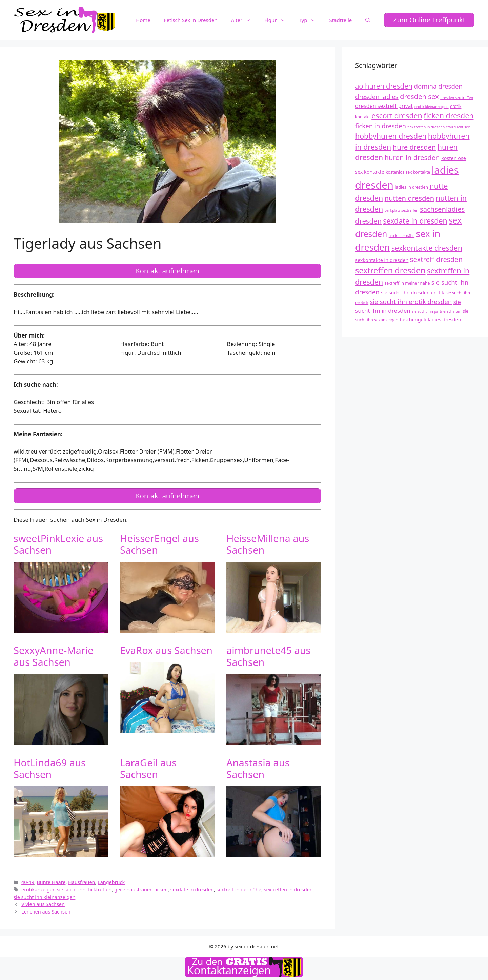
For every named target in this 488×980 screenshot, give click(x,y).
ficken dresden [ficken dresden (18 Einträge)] (449, 116)
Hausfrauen (82, 882)
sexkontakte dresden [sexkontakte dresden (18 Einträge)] (427, 248)
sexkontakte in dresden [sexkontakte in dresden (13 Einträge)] (382, 260)
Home (143, 20)
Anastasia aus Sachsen (258, 768)
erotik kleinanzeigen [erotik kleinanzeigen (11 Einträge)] (432, 107)
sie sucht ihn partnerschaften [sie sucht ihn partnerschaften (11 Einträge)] (436, 311)
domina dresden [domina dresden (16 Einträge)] (438, 86)
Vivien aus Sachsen (43, 904)
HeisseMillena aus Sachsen (268, 544)
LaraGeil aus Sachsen (148, 768)
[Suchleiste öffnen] (368, 20)
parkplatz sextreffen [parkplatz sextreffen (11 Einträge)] (402, 210)
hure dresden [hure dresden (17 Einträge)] (414, 147)
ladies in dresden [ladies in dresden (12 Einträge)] (411, 187)
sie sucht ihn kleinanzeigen (44, 897)
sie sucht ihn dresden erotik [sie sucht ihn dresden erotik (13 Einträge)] (412, 293)
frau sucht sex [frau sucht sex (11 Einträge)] (458, 127)
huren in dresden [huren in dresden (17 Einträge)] (412, 157)
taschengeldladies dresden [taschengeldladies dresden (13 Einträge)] (431, 319)
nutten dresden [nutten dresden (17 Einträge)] (410, 198)
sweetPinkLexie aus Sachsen (58, 544)
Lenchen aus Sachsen (46, 912)
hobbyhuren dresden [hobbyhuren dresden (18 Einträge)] (391, 136)
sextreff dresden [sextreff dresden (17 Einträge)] (436, 259)
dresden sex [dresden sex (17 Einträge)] (419, 96)
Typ (311, 20)
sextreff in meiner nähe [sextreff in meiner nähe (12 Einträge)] (407, 283)
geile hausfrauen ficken (141, 890)
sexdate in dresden (192, 890)
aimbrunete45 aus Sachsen (269, 656)
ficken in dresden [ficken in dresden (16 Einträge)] (381, 126)
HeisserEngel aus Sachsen (159, 544)
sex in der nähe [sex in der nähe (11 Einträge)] (402, 236)
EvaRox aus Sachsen (166, 650)
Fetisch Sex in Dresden (191, 20)
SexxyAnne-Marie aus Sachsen (54, 656)
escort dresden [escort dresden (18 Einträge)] (397, 116)
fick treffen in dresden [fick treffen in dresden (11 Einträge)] (426, 127)
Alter (245, 20)
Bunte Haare (51, 882)
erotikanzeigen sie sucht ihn (53, 890)
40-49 (28, 882)
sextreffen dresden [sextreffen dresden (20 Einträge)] (390, 270)
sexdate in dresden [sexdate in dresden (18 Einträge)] (415, 221)
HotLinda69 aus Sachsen (50, 768)
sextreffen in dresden (288, 890)
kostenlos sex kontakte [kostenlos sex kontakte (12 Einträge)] (408, 172)
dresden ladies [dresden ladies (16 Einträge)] (377, 97)
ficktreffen (100, 890)
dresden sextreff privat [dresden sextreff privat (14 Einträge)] (384, 106)
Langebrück (111, 882)
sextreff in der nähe (239, 890)
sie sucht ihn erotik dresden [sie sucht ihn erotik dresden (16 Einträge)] (411, 301)
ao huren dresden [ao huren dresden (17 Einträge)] (384, 86)
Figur (278, 20)
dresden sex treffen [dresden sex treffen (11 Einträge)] (457, 98)
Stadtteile (340, 20)
